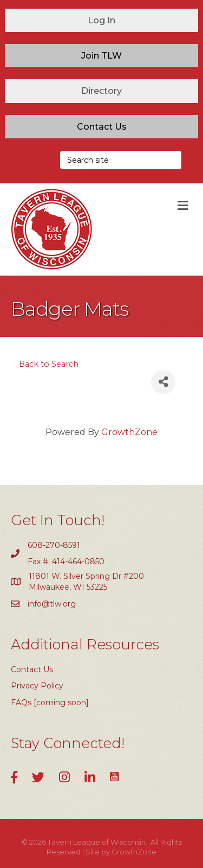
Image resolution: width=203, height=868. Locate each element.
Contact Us (32, 669)
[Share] (163, 382)
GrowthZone (129, 432)
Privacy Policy (37, 686)
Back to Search (49, 364)
